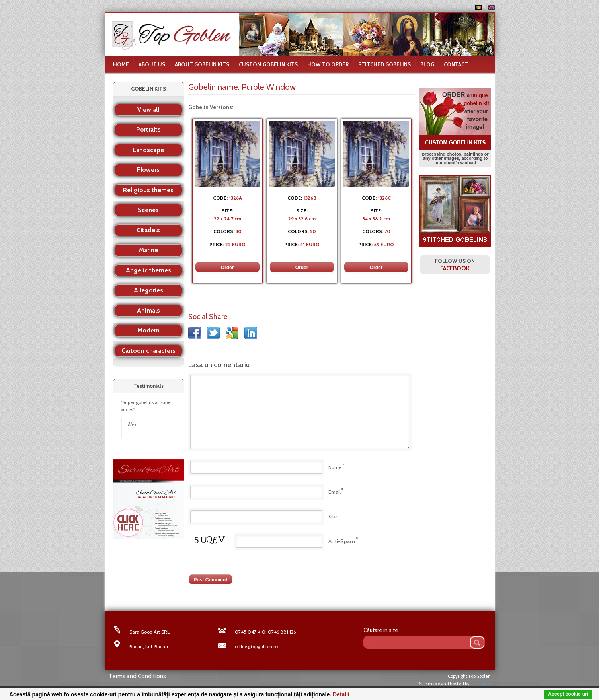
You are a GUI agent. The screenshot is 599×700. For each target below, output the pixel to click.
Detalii (341, 694)
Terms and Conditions (137, 676)
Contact (456, 64)
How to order (328, 64)
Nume (335, 467)
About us (152, 64)
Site (333, 516)
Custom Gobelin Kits (268, 64)
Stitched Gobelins (384, 64)
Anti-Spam (342, 541)
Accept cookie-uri (568, 694)
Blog (427, 64)
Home (121, 64)
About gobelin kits (202, 64)
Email (335, 492)
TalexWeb (481, 684)
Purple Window (269, 87)
